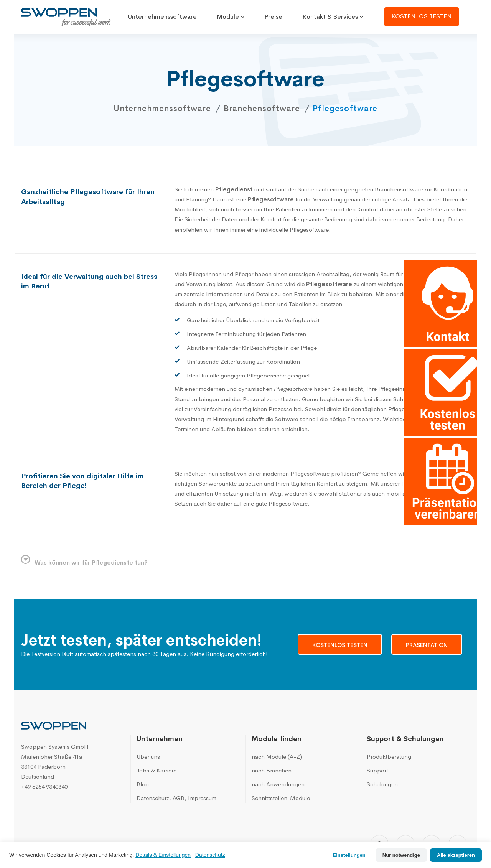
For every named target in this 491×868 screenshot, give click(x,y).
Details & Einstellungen (163, 855)
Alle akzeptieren (456, 855)
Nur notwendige (401, 855)
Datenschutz (210, 855)
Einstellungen (349, 855)
